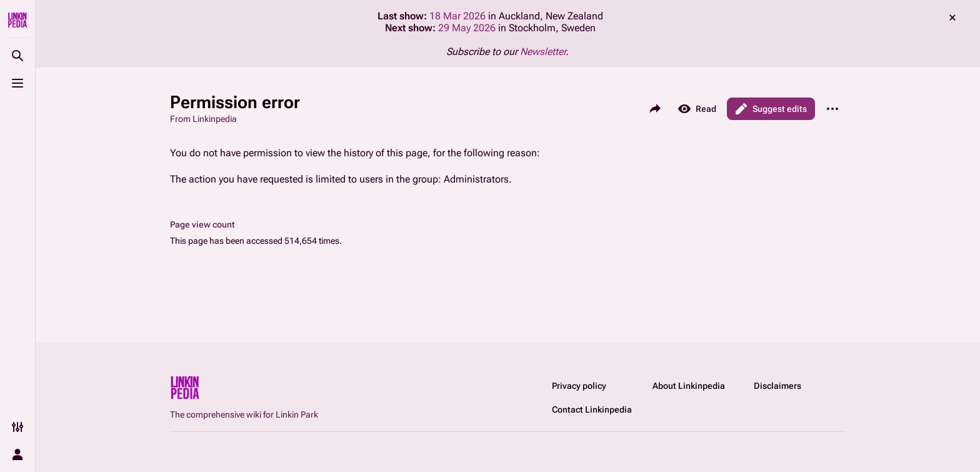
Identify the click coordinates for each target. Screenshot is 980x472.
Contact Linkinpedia (592, 409)
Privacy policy (579, 386)
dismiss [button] (952, 18)
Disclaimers (777, 386)
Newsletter (543, 52)
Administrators (476, 179)
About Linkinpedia (689, 386)
